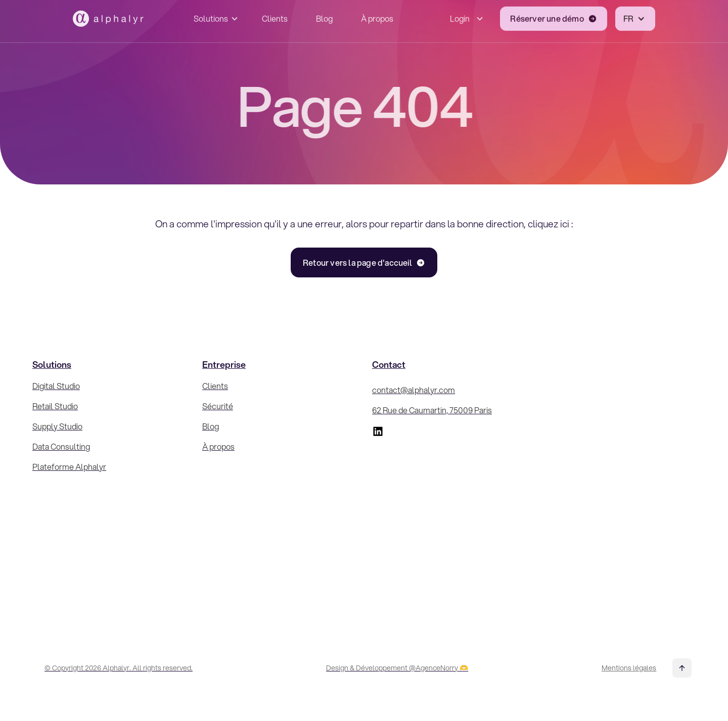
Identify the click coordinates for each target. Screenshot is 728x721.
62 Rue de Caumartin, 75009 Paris (432, 410)
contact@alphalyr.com (414, 390)
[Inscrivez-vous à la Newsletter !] (618, 485)
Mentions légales (629, 668)
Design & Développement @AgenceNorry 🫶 (397, 668)
